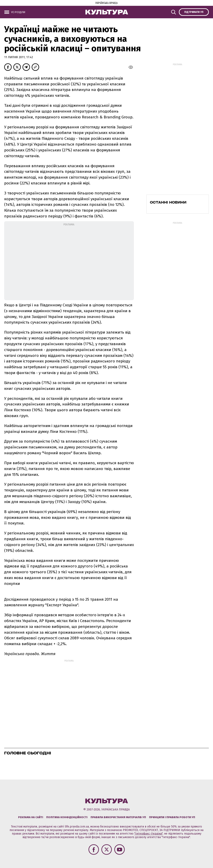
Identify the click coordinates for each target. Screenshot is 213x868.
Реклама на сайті (31, 817)
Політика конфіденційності (67, 817)
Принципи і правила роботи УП (172, 817)
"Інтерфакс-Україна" (148, 834)
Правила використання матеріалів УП (118, 817)
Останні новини (168, 202)
